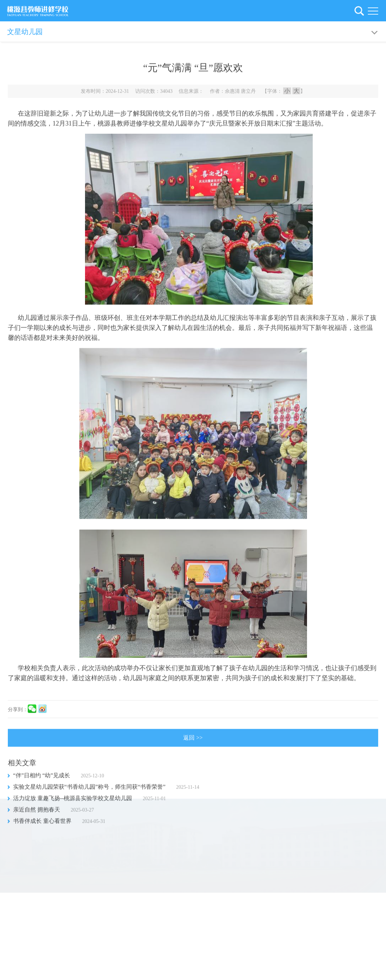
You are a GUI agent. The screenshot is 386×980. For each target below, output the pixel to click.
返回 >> (193, 741)
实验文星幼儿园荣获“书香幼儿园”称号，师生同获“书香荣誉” (89, 790)
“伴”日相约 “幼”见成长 (42, 779)
